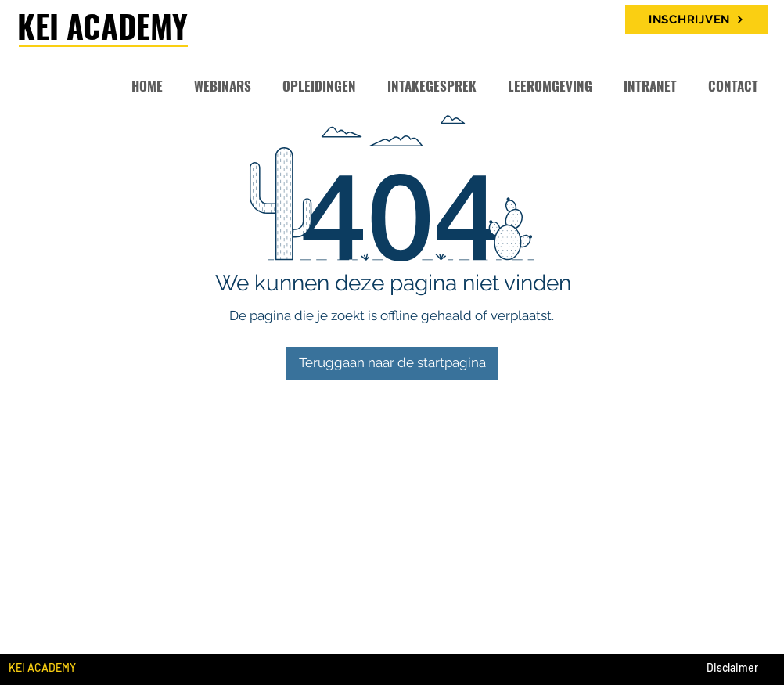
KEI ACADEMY (102, 26)
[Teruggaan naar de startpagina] (392, 363)
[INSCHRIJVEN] (696, 20)
